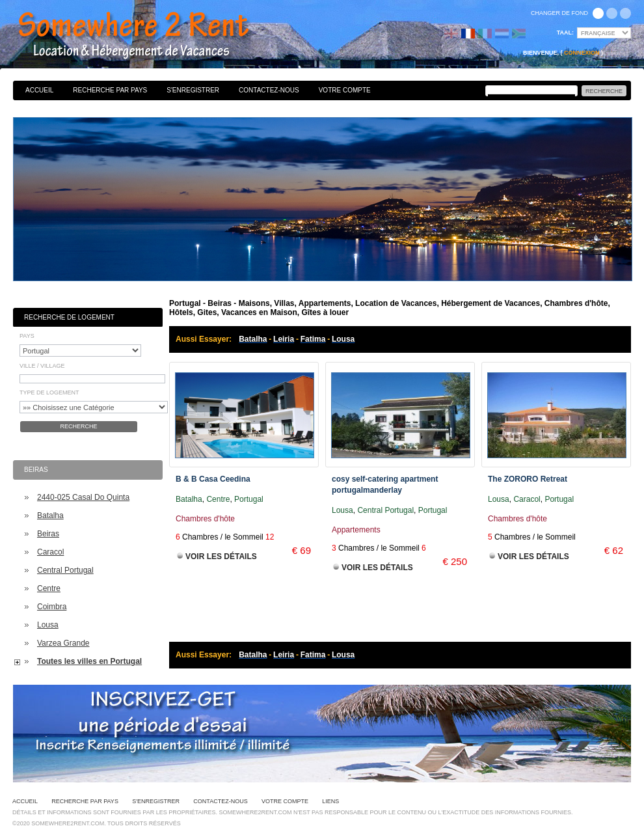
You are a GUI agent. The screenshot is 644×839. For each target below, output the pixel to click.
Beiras (48, 534)
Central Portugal (65, 570)
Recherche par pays (110, 90)
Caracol (50, 552)
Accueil (39, 90)
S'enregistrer (193, 90)
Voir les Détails (221, 557)
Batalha (50, 516)
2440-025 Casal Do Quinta (83, 497)
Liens (330, 801)
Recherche (78, 426)
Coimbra (52, 607)
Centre (49, 588)
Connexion (582, 53)
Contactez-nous (269, 90)
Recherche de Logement (69, 317)
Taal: (565, 33)
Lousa (48, 625)
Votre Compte (345, 90)
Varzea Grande (63, 643)
